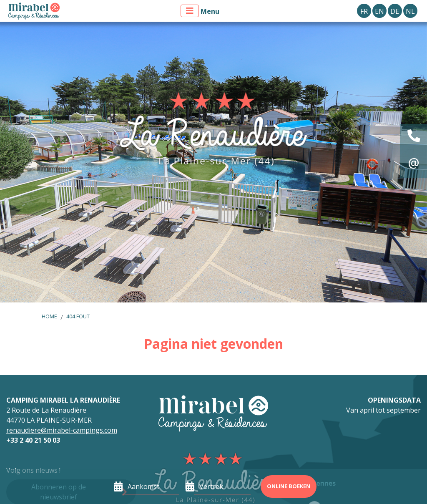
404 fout (78, 316)
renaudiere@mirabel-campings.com (62, 430)
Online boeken (289, 486)
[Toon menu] (190, 11)
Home (49, 316)
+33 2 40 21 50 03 (33, 440)
